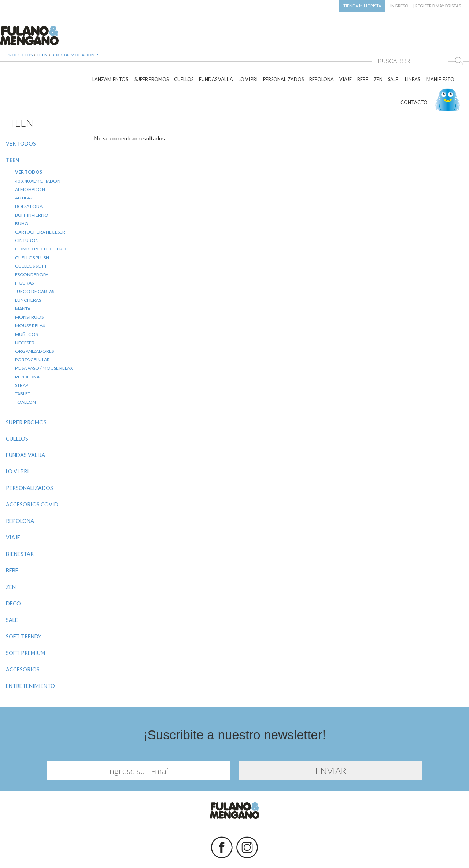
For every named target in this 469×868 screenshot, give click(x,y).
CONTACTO (414, 81)
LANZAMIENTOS (110, 58)
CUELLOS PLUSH (32, 236)
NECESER (25, 321)
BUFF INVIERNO (32, 193)
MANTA (23, 287)
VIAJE (346, 58)
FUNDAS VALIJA (216, 58)
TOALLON (25, 381)
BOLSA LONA (29, 185)
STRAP (22, 364)
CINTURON (27, 219)
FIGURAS (24, 262)
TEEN (42, 62)
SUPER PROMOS (152, 58)
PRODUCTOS (20, 62)
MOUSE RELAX (30, 304)
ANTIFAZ (24, 177)
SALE (393, 58)
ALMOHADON (30, 168)
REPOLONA (322, 58)
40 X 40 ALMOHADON (38, 159)
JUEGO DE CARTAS (35, 270)
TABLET (23, 372)
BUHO (22, 202)
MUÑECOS (26, 313)
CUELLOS (184, 58)
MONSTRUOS (29, 296)
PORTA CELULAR (32, 338)
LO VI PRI (248, 58)
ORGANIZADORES (34, 330)
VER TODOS (21, 122)
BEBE (363, 58)
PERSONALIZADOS (283, 58)
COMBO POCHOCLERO (41, 228)
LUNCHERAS (28, 279)
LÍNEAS (412, 58)
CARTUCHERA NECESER (40, 210)
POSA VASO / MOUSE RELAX (44, 347)
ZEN (378, 58)
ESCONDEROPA (32, 253)
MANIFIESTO (440, 58)
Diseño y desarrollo (235, 853)
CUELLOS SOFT (31, 244)
